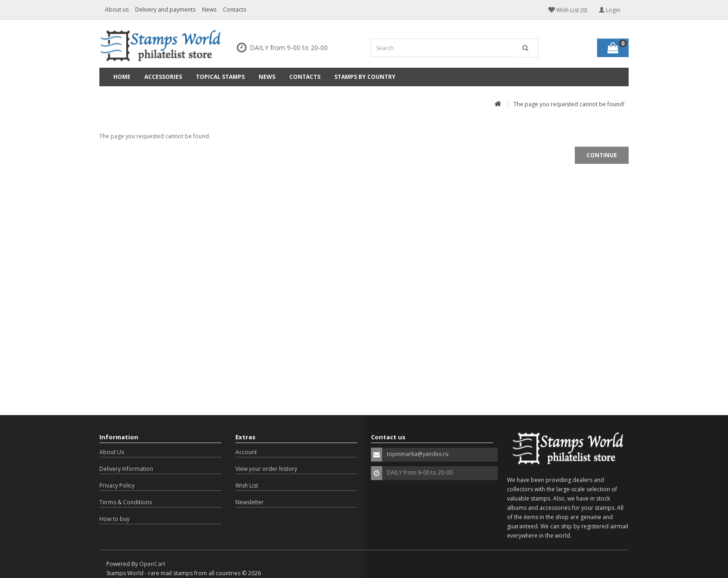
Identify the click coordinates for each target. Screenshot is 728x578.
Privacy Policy (117, 485)
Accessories (163, 77)
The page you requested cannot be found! (569, 104)
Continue (602, 155)
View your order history (266, 469)
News (209, 10)
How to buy (114, 519)
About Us (112, 452)
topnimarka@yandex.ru (418, 454)
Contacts (234, 10)
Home (122, 77)
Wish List (247, 485)
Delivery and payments (165, 10)
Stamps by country (365, 77)
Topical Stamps (220, 77)
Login (610, 10)
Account (246, 452)
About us (117, 10)
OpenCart (152, 564)
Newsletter (250, 502)
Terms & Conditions (126, 502)
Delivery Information (126, 469)
